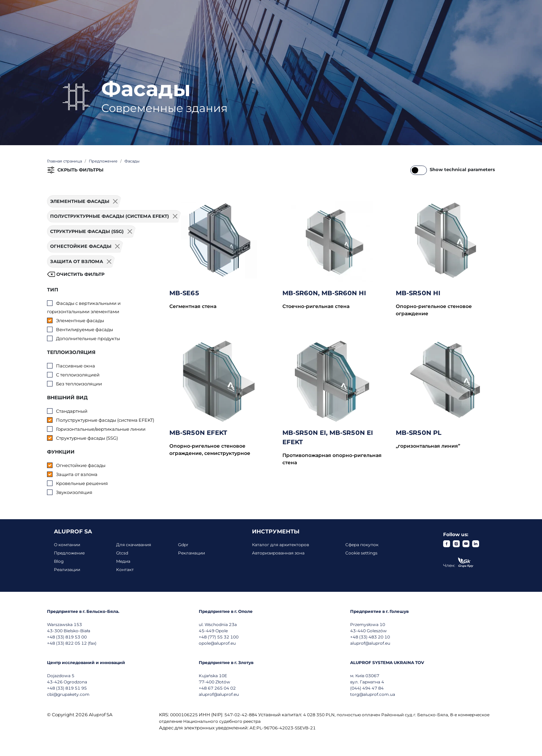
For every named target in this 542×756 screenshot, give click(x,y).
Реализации (67, 570)
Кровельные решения (82, 483)
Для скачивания (134, 545)
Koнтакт (125, 570)
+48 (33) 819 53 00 (67, 637)
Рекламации (191, 553)
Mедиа (123, 561)
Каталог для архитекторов (281, 545)
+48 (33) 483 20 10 (370, 637)
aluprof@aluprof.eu (370, 643)
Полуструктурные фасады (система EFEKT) (105, 420)
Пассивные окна (76, 366)
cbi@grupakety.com (68, 694)
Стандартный (72, 411)
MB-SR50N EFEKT (198, 433)
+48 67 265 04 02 (217, 688)
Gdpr (183, 545)
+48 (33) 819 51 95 (67, 688)
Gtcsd (122, 553)
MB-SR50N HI (418, 293)
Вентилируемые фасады (85, 329)
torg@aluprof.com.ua (373, 694)
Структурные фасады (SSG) (87, 438)
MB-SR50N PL (419, 433)
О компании (67, 545)
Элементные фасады (80, 320)
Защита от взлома (77, 474)
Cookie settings (361, 553)
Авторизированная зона (278, 553)
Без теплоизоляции (79, 384)
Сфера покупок (362, 545)
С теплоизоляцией (78, 375)
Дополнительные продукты (88, 338)
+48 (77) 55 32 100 (219, 637)
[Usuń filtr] (115, 202)
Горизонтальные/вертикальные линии (101, 429)
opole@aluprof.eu (217, 643)
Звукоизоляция (74, 492)
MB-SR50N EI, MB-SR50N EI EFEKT (328, 437)
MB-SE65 (184, 293)
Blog (59, 561)
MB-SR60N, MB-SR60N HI (324, 293)
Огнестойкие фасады (81, 465)
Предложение (69, 553)
